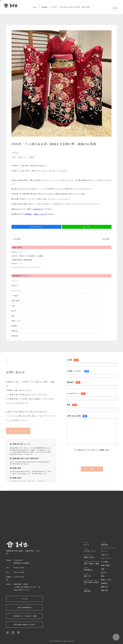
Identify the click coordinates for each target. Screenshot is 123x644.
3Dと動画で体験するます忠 (24, 625)
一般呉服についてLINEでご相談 (24, 616)
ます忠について (92, 550)
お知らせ (15, 286)
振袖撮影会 (92, 569)
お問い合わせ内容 (92, 431)
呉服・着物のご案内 (92, 562)
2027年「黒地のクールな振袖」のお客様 (27, 256)
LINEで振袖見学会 (24, 607)
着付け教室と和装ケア (92, 582)
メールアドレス (92, 397)
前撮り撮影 (16, 301)
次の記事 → (107, 239)
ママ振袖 (15, 296)
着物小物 (15, 336)
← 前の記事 (16, 239)
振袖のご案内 (92, 556)
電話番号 (92, 385)
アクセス (24, 599)
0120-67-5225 (18, 431)
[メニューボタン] (115, 8)
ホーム (35, 7)
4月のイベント (17, 252)
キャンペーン (16, 291)
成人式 (14, 311)
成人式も (37, 209)
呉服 (13, 306)
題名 (92, 408)
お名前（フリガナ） (92, 374)
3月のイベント (17, 264)
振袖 (14, 157)
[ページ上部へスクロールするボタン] (116, 637)
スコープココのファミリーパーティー (26, 267)
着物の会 (15, 331)
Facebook (36, 227)
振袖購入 (32, 157)
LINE (87, 227)
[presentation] (92, 459)
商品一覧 (92, 575)
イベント (15, 281)
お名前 (92, 363)
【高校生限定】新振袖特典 (22, 260)
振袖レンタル (22, 157)
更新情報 (92, 590)
